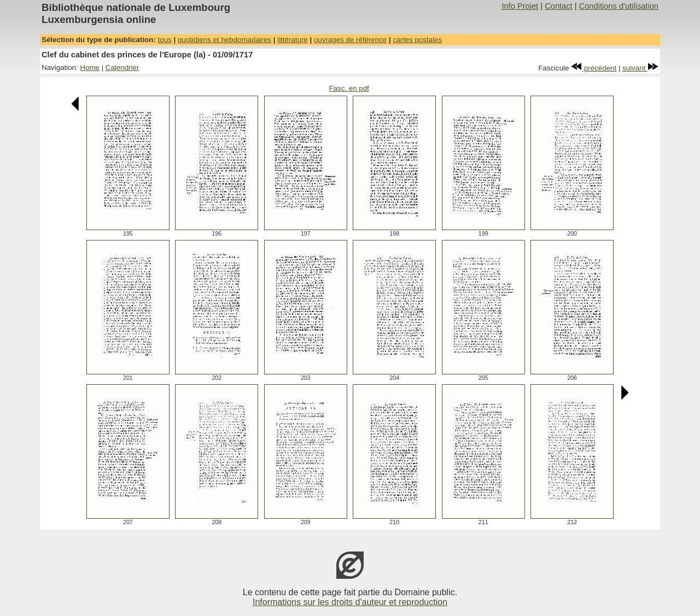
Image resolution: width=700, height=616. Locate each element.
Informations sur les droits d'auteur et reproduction (350, 602)
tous (165, 40)
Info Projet (520, 6)
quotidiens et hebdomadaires (224, 40)
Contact (559, 6)
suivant (640, 68)
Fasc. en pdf (349, 88)
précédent (594, 68)
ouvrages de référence (350, 40)
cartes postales (417, 40)
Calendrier (122, 68)
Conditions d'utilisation (619, 6)
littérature (293, 40)
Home (90, 68)
